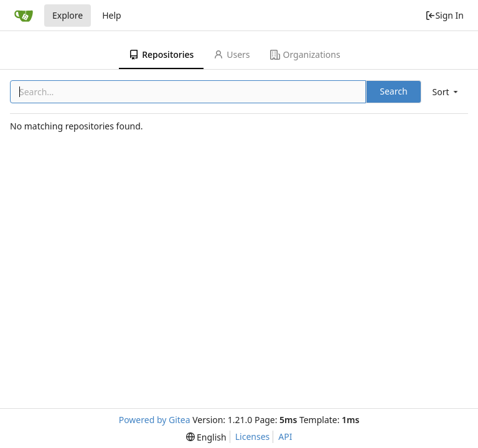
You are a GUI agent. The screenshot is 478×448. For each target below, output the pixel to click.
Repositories (161, 54)
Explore (68, 15)
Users (232, 54)
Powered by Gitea (155, 420)
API (285, 436)
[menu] (446, 92)
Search (393, 91)
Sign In (444, 15)
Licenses (253, 436)
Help (112, 15)
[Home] (24, 16)
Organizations (305, 54)
